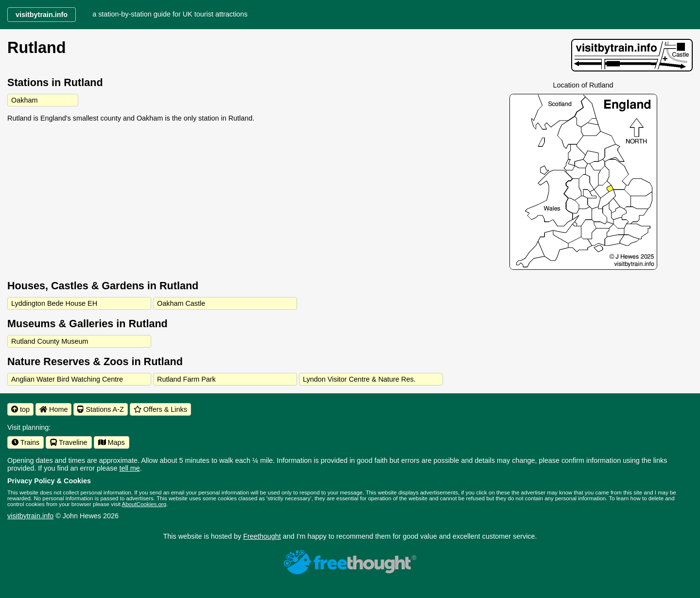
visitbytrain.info (30, 516)
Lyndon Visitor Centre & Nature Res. (359, 379)
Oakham (24, 100)
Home (53, 409)
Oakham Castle (181, 303)
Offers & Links (160, 409)
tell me (129, 468)
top (20, 409)
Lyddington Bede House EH (54, 303)
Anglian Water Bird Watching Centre (67, 379)
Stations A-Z (100, 409)
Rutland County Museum (50, 341)
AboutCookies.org (144, 504)
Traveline (69, 442)
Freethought (262, 536)
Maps (112, 442)
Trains (26, 442)
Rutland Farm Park (186, 379)
